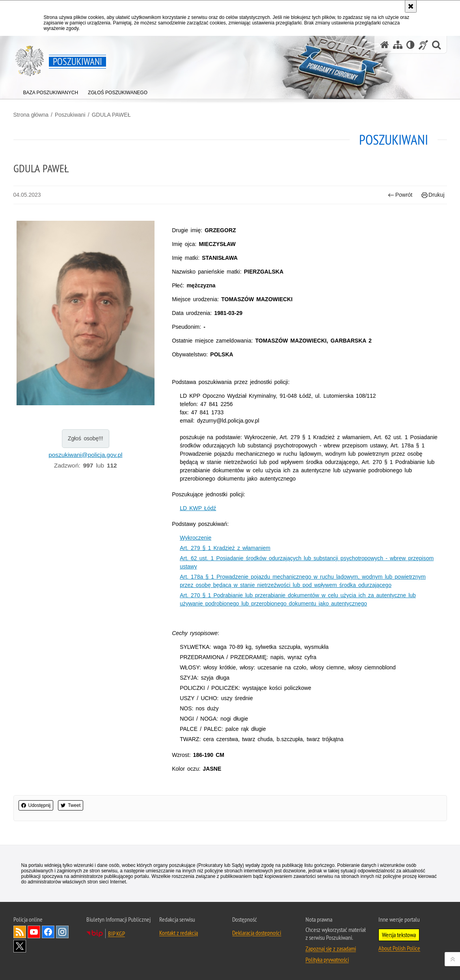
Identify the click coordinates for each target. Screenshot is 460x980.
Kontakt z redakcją (179, 933)
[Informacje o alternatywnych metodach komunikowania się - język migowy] (423, 45)
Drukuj (433, 195)
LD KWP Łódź (198, 508)
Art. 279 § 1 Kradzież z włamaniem (225, 548)
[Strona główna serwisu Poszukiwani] (385, 45)
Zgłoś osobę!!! (86, 438)
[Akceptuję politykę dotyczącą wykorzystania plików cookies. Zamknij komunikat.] (411, 6)
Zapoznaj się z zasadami (331, 948)
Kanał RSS (20, 932)
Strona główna (31, 115)
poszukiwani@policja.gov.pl (85, 455)
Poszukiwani (70, 115)
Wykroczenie (196, 538)
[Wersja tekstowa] (411, 45)
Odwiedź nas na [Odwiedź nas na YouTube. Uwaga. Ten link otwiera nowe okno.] (34, 932)
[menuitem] (51, 91)
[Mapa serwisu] (398, 45)
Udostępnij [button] (36, 805)
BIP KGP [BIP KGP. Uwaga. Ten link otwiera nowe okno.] (116, 933)
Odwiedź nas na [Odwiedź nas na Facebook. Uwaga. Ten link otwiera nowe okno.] (48, 932)
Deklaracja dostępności (257, 933)
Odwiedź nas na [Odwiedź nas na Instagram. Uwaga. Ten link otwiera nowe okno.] (62, 932)
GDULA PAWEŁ (111, 115)
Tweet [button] (71, 805)
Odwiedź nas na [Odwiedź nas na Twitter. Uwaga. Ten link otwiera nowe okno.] (20, 946)
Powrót (400, 195)
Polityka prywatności (327, 960)
